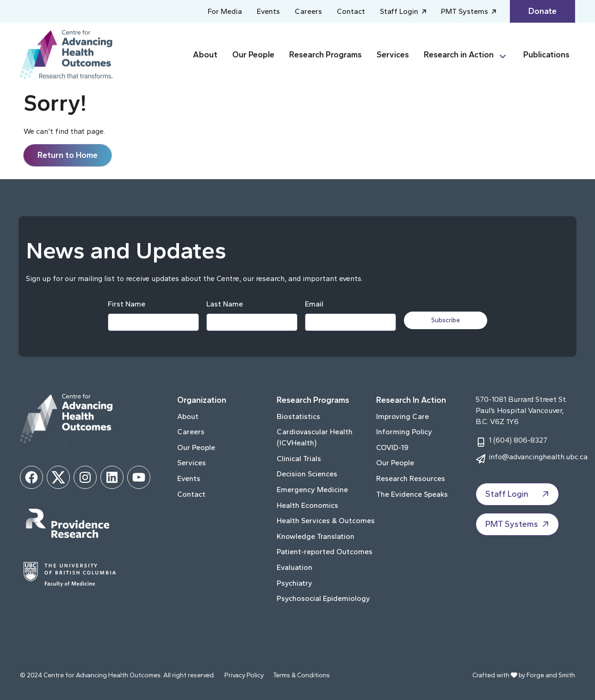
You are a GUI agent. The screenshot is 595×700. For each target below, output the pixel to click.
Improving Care (403, 416)
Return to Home (68, 155)
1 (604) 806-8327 (518, 440)
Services (393, 55)
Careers (308, 11)
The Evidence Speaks (412, 494)
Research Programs (325, 55)
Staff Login (400, 11)
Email (314, 304)
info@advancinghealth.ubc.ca (538, 457)
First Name (126, 304)
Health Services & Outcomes (326, 521)
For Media (225, 11)
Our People (253, 55)
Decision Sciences (307, 474)
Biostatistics (298, 416)
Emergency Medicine (312, 490)
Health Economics (307, 505)
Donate (542, 11)
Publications (546, 55)
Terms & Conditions (301, 675)
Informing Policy (404, 432)
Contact (351, 11)
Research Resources (411, 478)
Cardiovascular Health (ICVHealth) (315, 437)
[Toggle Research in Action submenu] (507, 55)
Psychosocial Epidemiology (323, 598)
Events (268, 11)
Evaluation (294, 567)
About (205, 55)
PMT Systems (465, 11)
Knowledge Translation (316, 536)
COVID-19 (392, 447)
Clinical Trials (299, 459)
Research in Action (459, 55)
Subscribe (446, 320)
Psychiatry (294, 583)
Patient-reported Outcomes (325, 552)
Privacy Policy (244, 675)
